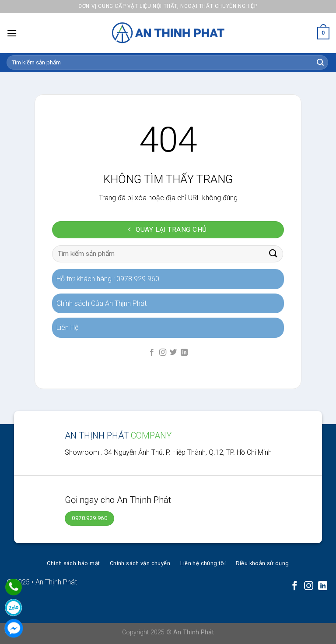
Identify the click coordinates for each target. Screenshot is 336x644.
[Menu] (12, 33)
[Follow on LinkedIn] (184, 353)
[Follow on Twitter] (173, 353)
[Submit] (320, 63)
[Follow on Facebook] (152, 353)
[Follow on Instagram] (163, 353)
